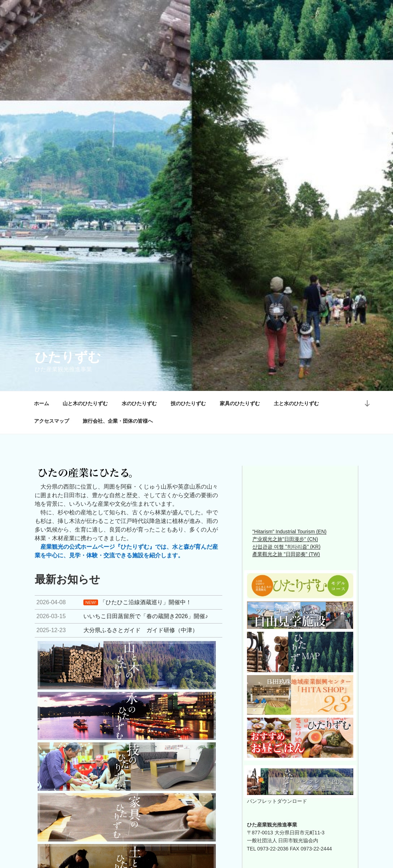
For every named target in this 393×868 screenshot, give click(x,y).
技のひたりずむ (188, 403)
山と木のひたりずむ (85, 403)
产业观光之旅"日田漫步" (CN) (285, 539)
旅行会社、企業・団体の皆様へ (118, 421)
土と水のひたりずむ (296, 403)
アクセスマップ (52, 421)
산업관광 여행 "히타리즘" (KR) (286, 547)
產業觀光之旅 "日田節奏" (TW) (286, 554)
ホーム (42, 403)
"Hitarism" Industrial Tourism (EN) (289, 532)
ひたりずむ (68, 357)
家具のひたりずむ (240, 403)
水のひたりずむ (139, 403)
